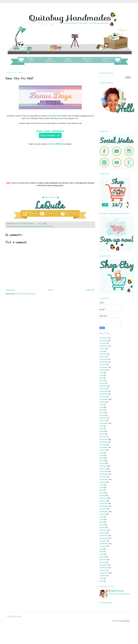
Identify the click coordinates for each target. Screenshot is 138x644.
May (101, 378)
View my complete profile (119, 594)
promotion (23, 226)
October (103, 343)
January (103, 357)
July (101, 373)
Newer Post (11, 290)
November (104, 341)
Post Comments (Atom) (26, 294)
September (104, 346)
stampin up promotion (45, 226)
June (101, 375)
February (103, 354)
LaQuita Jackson (117, 591)
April (102, 351)
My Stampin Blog (126, 621)
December (104, 338)
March (102, 383)
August (103, 349)
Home (51, 290)
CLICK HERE (55, 144)
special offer (32, 226)
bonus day (15, 226)
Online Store (57, 116)
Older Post (90, 290)
